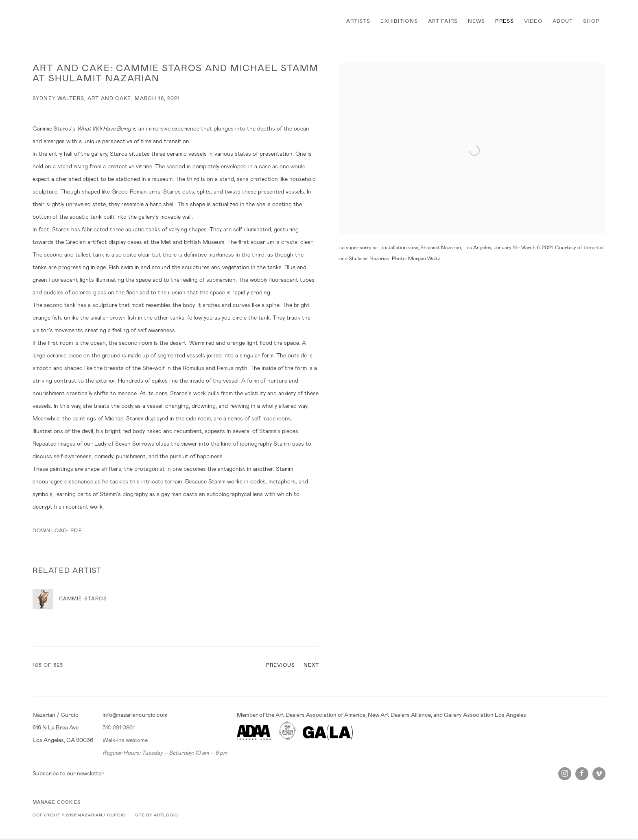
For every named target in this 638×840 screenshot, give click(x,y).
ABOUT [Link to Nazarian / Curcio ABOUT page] (563, 21)
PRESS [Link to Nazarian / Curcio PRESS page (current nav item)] (505, 21)
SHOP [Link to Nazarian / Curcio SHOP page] (591, 21)
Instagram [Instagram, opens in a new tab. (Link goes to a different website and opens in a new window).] (565, 774)
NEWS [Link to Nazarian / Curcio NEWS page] (477, 21)
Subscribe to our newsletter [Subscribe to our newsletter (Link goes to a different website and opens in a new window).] (68, 773)
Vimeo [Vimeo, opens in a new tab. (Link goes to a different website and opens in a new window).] (599, 774)
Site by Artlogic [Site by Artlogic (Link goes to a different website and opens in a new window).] (157, 815)
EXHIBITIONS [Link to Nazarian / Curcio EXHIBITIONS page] (399, 21)
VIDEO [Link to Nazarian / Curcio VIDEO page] (533, 21)
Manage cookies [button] (57, 802)
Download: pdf (57, 531)
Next (311, 665)
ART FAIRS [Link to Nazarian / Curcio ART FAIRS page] (443, 21)
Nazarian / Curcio (61, 21)
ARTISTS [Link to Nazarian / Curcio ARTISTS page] (358, 21)
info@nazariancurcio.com (135, 715)
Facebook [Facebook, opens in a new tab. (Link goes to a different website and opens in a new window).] (582, 774)
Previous (281, 665)
